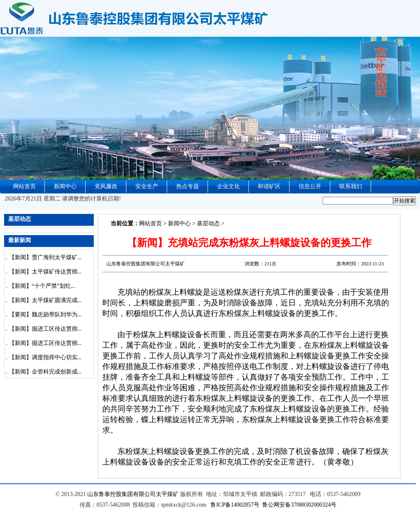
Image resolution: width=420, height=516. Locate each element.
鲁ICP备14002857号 (235, 505)
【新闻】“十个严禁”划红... (42, 286)
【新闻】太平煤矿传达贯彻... (45, 272)
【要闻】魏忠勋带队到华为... (45, 315)
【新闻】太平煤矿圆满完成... (45, 300)
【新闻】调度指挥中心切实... (45, 357)
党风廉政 (106, 186)
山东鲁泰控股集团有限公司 (122, 494)
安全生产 (147, 186)
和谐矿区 (269, 186)
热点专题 (188, 186)
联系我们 (351, 186)
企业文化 (228, 186)
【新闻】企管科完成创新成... (45, 372)
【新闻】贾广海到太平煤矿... (45, 257)
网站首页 (24, 186)
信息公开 (310, 186)
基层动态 (208, 224)
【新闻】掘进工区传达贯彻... (45, 329)
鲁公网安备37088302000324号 (299, 505)
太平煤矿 (167, 494)
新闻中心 (65, 186)
